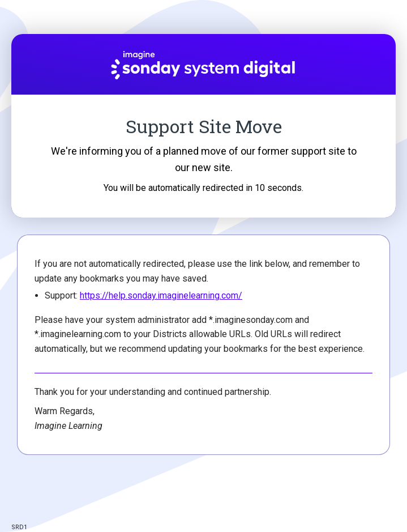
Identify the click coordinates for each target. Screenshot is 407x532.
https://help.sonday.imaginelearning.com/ (161, 295)
